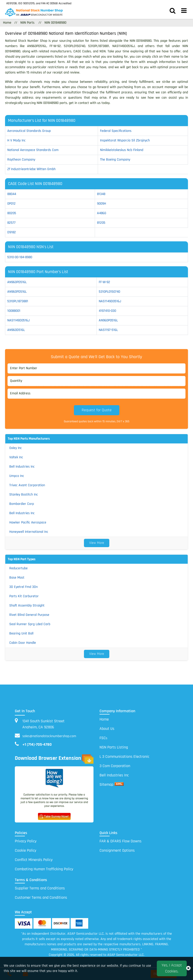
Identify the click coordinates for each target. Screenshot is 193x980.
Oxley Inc (16, 448)
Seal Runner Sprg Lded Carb (30, 624)
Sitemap (106, 785)
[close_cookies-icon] (188, 968)
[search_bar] (173, 11)
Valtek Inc (16, 457)
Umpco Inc (17, 476)
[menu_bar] (184, 11)
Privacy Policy (26, 841)
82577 (11, 223)
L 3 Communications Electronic (124, 757)
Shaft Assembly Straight (27, 606)
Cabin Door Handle (23, 643)
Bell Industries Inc (22, 467)
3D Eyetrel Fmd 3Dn (23, 587)
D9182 (12, 232)
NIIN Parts (27, 23)
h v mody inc (16, 140)
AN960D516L (16, 330)
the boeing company (115, 160)
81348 (101, 194)
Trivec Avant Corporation (27, 485)
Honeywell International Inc (29, 532)
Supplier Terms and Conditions (40, 888)
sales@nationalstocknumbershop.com (49, 736)
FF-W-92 (104, 282)
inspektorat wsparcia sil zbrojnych (125, 140)
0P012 (11, 204)
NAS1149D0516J (110, 301)
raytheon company (21, 160)
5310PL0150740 (109, 292)
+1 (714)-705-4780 (37, 745)
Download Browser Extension (54, 759)
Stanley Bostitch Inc (24, 495)
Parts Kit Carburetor (24, 596)
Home (104, 719)
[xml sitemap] (119, 785)
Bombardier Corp (22, 504)
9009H (102, 204)
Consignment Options (117, 851)
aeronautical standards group (29, 131)
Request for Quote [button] (97, 410)
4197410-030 (107, 311)
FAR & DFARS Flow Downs (120, 841)
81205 (101, 223)
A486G (102, 213)
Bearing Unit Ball (21, 633)
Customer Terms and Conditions (41, 898)
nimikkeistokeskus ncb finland (122, 150)
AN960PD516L (17, 282)
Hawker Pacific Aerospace (28, 522)
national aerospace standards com (33, 150)
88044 (12, 194)
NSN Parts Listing (114, 747)
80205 (12, 213)
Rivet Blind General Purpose (29, 615)
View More (97, 543)
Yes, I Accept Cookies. (172, 968)
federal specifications (116, 131)
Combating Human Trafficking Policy (44, 869)
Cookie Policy (26, 851)
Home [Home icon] (7, 23)
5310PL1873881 (18, 301)
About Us (107, 729)
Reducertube (18, 568)
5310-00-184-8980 (20, 257)
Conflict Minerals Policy (34, 860)
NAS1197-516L (108, 330)
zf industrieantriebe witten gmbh (31, 169)
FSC (103, 738)
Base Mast (17, 578)
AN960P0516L (108, 320)
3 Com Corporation (115, 766)
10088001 (14, 311)
